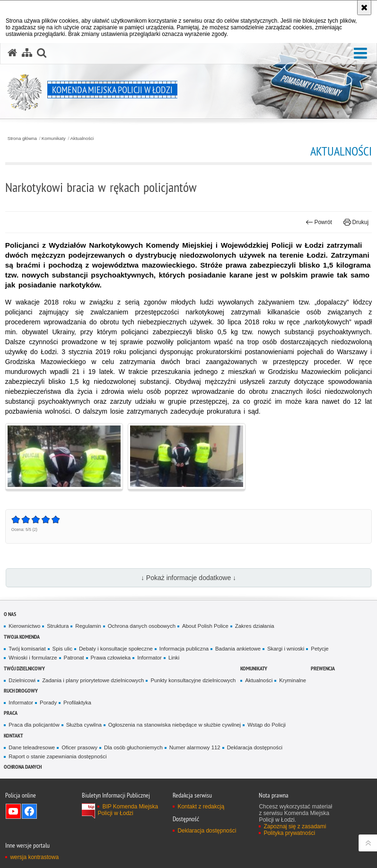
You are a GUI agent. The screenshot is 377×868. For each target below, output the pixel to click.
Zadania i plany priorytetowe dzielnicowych (93, 680)
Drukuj (356, 222)
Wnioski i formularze (33, 658)
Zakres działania (255, 626)
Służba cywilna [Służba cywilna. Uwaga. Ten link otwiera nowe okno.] (84, 725)
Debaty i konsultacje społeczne (116, 649)
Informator (149, 658)
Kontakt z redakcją (201, 807)
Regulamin (88, 626)
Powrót (319, 222)
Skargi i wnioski (286, 649)
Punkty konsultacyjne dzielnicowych (193, 680)
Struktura (58, 626)
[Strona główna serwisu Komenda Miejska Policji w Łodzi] (12, 53)
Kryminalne (293, 680)
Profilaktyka (77, 703)
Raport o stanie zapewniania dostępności (57, 756)
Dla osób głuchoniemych (133, 747)
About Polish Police (205, 626)
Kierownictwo (24, 626)
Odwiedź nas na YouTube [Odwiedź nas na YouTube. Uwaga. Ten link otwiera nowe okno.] (13, 811)
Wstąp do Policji (267, 725)
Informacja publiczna (184, 649)
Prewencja (323, 668)
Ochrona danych (23, 767)
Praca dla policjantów (34, 725)
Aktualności (82, 139)
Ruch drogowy (21, 690)
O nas (10, 614)
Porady (48, 703)
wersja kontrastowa (34, 857)
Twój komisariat (27, 649)
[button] (360, 54)
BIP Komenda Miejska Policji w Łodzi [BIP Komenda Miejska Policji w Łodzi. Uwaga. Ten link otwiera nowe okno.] (128, 810)
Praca (11, 713)
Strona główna (22, 139)
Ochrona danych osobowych (142, 626)
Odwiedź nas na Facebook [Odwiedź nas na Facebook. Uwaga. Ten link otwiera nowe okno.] (29, 811)
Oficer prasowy (79, 747)
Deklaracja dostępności (255, 747)
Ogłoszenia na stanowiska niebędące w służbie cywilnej (175, 725)
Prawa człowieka (111, 658)
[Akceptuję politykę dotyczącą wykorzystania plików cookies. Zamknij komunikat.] (364, 8)
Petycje (320, 649)
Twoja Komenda (22, 637)
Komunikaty (54, 139)
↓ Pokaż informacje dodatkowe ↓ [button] (188, 578)
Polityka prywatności (289, 833)
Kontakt (13, 735)
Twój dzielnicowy (24, 668)
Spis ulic (62, 649)
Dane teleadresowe (32, 747)
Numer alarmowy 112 (195, 747)
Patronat (74, 658)
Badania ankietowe (238, 649)
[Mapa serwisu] (27, 53)
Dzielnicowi (22, 680)
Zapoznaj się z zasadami (295, 826)
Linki (174, 658)
